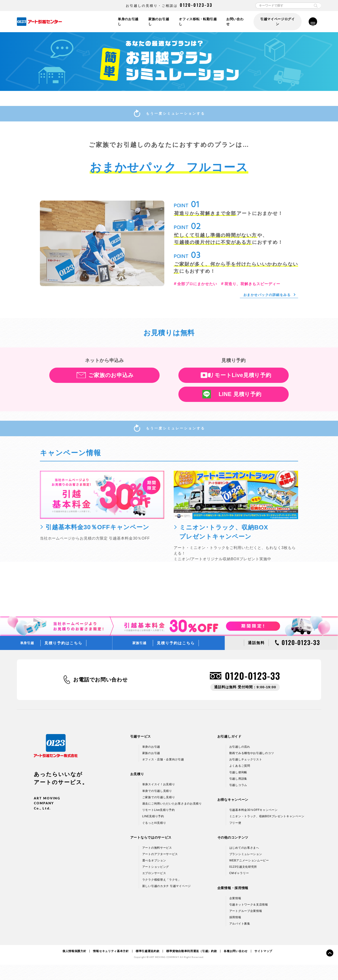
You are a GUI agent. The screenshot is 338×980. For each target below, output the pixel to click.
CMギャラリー (239, 889)
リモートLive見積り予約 (240, 383)
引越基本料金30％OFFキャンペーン (253, 825)
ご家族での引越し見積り (159, 813)
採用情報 (235, 933)
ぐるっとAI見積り (154, 838)
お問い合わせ (235, 22)
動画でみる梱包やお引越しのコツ (252, 768)
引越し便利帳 (238, 788)
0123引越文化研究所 (243, 882)
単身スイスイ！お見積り (159, 800)
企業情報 (235, 914)
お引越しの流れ (240, 762)
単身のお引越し (126, 22)
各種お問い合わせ (236, 966)
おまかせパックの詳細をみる (264, 302)
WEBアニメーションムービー (249, 876)
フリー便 (235, 838)
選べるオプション (154, 876)
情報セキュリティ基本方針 (111, 966)
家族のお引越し (157, 22)
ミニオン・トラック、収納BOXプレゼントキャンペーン (267, 832)
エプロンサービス (154, 889)
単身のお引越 (151, 762)
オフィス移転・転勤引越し (197, 22)
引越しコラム (238, 800)
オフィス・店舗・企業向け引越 (163, 775)
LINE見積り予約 (153, 832)
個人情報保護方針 (74, 966)
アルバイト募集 (240, 939)
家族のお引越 (151, 768)
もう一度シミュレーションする (169, 115)
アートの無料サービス (157, 863)
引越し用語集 (238, 794)
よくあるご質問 (240, 781)
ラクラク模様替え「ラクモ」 (162, 895)
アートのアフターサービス (160, 869)
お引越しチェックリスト (246, 775)
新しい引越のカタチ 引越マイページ (167, 901)
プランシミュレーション (246, 869)
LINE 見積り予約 (240, 402)
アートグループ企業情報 (246, 926)
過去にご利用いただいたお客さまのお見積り (172, 819)
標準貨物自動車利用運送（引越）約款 (192, 966)
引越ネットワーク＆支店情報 (249, 920)
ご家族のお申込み (111, 383)
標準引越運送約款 (148, 966)
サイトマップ (263, 966)
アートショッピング (156, 882)
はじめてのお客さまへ (244, 863)
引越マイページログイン (277, 22)
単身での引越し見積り (157, 806)
